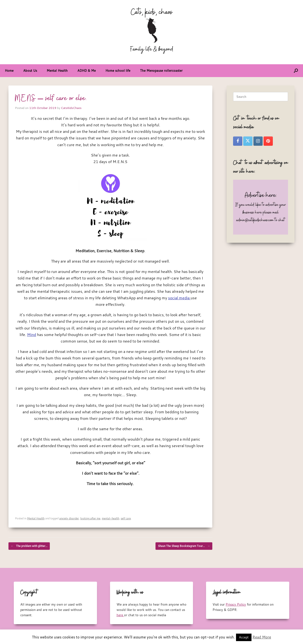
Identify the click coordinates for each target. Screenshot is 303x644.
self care (126, 518)
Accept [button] (244, 637)
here (120, 615)
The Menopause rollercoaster (161, 71)
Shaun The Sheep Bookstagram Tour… (184, 546)
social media (179, 298)
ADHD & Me (87, 71)
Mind (32, 335)
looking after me (90, 518)
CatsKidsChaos (71, 108)
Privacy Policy (236, 604)
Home (9, 71)
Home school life (118, 71)
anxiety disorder (69, 518)
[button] (296, 71)
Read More (262, 637)
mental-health (111, 518)
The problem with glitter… (29, 546)
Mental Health (57, 71)
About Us (30, 71)
